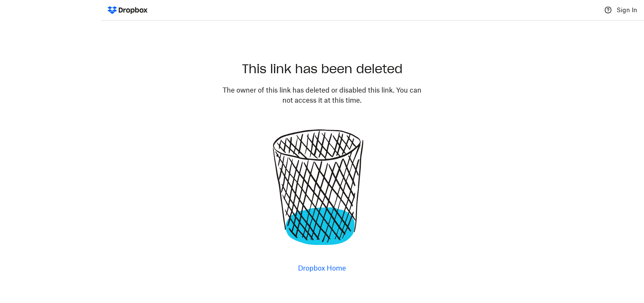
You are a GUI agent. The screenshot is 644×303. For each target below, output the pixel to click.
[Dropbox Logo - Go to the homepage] (127, 10)
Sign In (627, 10)
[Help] (608, 10)
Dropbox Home (322, 268)
